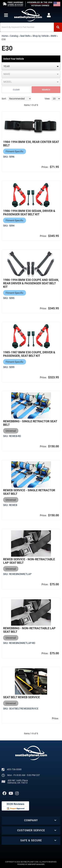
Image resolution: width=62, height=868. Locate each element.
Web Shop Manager (36, 864)
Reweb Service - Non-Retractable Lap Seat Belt (29, 561)
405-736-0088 (14, 769)
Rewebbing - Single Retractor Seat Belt (30, 423)
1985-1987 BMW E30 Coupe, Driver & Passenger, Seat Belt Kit (29, 354)
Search (46, 90)
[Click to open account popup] (49, 15)
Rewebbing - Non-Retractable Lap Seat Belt (29, 630)
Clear (16, 90)
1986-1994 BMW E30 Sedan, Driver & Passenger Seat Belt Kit (29, 213)
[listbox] (31, 67)
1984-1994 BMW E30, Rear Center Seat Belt (31, 144)
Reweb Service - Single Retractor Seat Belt (29, 492)
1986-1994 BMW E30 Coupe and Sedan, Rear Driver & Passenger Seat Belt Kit (31, 283)
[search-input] (27, 27)
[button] (31, 27)
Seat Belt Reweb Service (21, 697)
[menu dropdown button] (6, 15)
